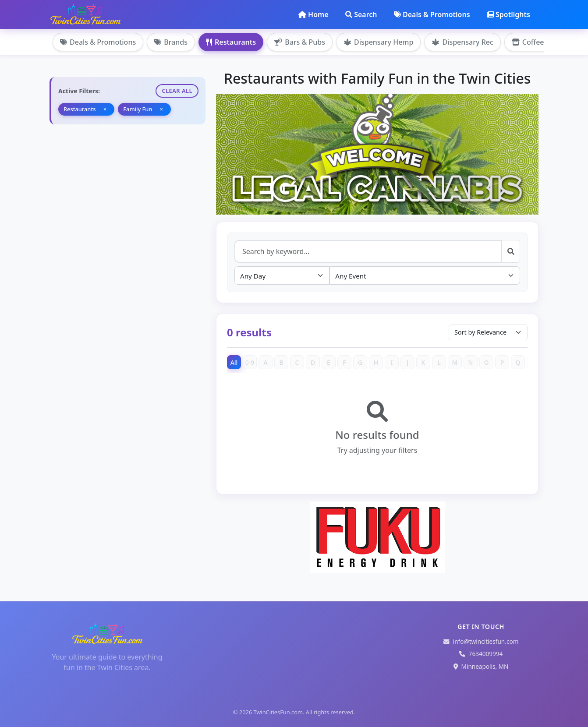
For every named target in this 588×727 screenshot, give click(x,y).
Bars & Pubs (300, 42)
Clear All (177, 91)
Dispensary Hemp (378, 42)
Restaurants (231, 42)
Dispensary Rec (462, 42)
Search (361, 14)
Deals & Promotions (432, 14)
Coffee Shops (539, 42)
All (234, 362)
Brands (171, 42)
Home (313, 14)
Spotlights (508, 14)
